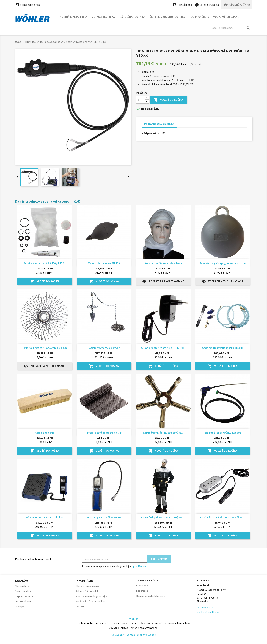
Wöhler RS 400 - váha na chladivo (45, 517)
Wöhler (134, 619)
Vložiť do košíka (168, 100)
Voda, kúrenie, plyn (226, 17)
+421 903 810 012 (206, 608)
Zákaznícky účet (148, 580)
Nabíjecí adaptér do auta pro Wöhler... (222, 517)
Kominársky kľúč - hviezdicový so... (163, 433)
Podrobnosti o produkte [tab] (159, 124)
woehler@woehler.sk (208, 612)
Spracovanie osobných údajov (92, 596)
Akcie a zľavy (22, 586)
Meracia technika (103, 17)
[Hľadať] (230, 28)
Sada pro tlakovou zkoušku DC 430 (222, 348)
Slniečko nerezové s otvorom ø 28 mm (45, 348)
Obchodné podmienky (87, 586)
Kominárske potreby (74, 17)
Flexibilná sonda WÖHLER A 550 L (222, 433)
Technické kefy (199, 17)
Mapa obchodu (23, 601)
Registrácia (142, 591)
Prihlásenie (142, 586)
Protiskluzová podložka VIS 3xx (104, 433)
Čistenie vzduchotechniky (167, 17)
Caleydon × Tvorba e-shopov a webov (134, 635)
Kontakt (80, 607)
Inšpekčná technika (132, 17)
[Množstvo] (141, 100)
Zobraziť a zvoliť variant (163, 281)
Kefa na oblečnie (45, 433)
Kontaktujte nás (27, 5)
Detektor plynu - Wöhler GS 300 (104, 517)
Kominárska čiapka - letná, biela (163, 263)
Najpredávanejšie (24, 596)
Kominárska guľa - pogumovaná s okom (222, 263)
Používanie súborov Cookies (91, 601)
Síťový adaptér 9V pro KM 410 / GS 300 (163, 348)
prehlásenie (140, 566)
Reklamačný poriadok (87, 591)
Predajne (20, 607)
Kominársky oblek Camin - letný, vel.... (163, 517)
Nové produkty (23, 591)
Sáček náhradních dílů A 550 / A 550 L (45, 263)
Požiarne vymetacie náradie (104, 348)
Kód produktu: (151, 133)
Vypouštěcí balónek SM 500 (104, 263)
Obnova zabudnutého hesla (151, 596)
